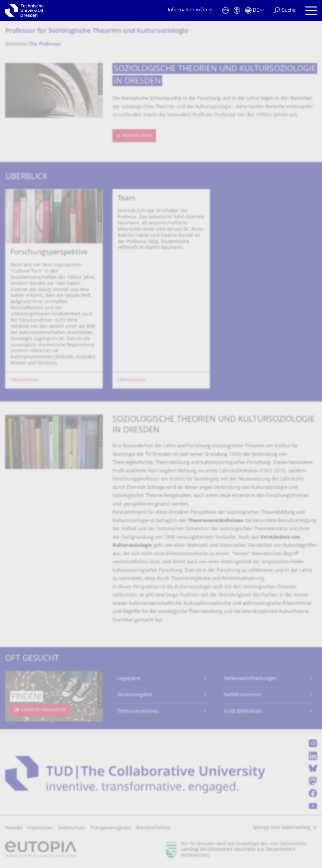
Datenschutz (71, 828)
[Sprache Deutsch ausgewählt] (254, 11)
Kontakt (14, 828)
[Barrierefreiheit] (237, 11)
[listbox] (161, 289)
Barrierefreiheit (153, 828)
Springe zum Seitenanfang (282, 828)
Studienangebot (135, 695)
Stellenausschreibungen (250, 679)
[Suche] (284, 11)
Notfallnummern (242, 695)
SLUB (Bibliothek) (243, 712)
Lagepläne (129, 679)
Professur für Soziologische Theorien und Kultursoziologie (97, 31)
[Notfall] (225, 11)
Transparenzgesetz (111, 828)
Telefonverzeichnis (138, 712)
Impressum (40, 828)
